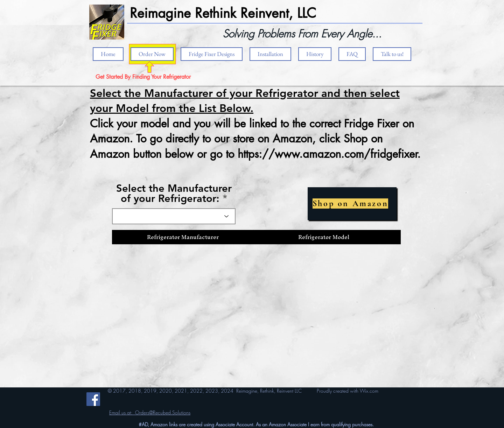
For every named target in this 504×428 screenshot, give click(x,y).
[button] (270, 54)
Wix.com (369, 391)
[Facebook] (93, 399)
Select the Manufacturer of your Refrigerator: (174, 193)
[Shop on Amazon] (352, 204)
